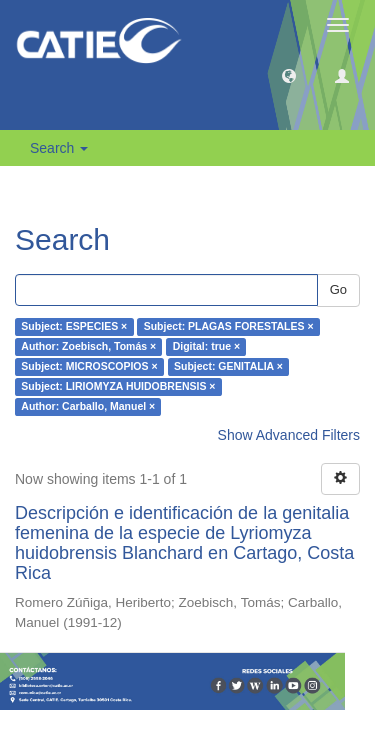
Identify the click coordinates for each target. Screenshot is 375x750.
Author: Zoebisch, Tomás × (88, 347)
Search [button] (59, 148)
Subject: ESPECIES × (74, 327)
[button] (289, 75)
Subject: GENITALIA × (228, 367)
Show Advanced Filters (289, 435)
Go (338, 289)
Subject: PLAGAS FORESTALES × (229, 327)
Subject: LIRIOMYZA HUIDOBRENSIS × (118, 387)
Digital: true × (206, 347)
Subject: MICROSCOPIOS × (89, 367)
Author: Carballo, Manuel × (88, 407)
